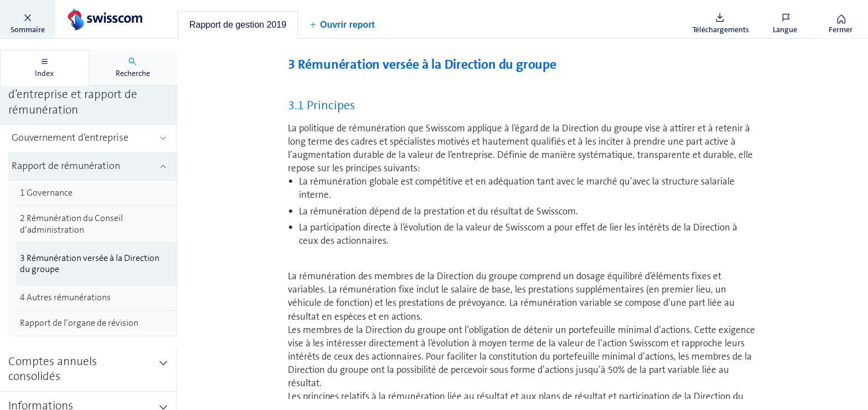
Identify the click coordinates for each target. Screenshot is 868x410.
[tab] (238, 25)
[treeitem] (89, 95)
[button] (28, 19)
